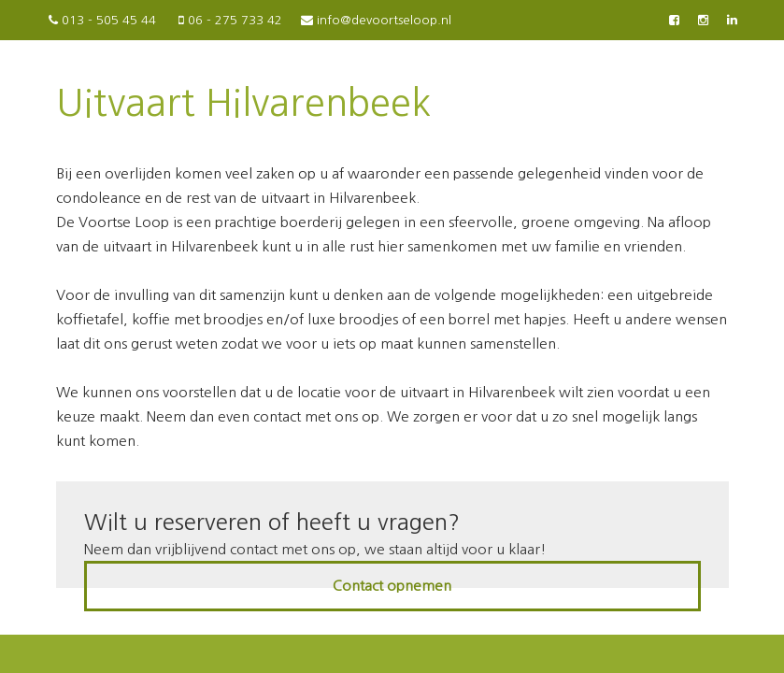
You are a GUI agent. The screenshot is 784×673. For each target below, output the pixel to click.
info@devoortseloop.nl (376, 20)
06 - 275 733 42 (228, 20)
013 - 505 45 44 (101, 20)
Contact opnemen (392, 586)
